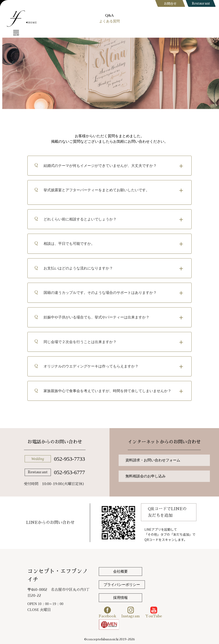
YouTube (154, 612)
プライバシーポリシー (122, 585)
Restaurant (201, 3)
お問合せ (170, 3)
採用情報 (120, 598)
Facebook (107, 612)
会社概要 (120, 571)
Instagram (131, 612)
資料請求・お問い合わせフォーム (153, 460)
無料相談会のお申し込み (146, 476)
